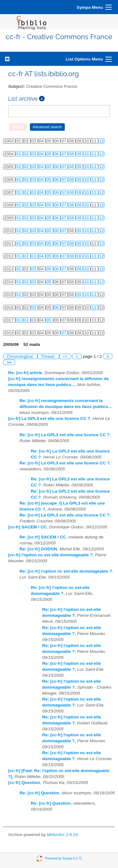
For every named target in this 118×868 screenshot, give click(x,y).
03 (34, 154)
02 (27, 154)
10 (87, 154)
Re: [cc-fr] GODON (38, 549)
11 (95, 154)
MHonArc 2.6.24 (62, 835)
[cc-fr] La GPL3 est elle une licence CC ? (49, 418)
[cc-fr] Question (24, 783)
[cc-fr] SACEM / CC (27, 527)
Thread (48, 356)
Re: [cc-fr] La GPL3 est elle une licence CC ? (65, 435)
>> (9, 362)
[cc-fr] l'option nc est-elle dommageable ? (50, 555)
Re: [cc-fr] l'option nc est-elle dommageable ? (66, 571)
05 (50, 154)
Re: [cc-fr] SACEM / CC (43, 537)
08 (72, 154)
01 (19, 154)
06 (57, 154)
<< (65, 356)
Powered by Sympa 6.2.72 (63, 858)
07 (64, 154)
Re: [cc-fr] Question (39, 793)
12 (101, 141)
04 (42, 154)
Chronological (20, 356)
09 (79, 154)
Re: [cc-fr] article (25, 373)
